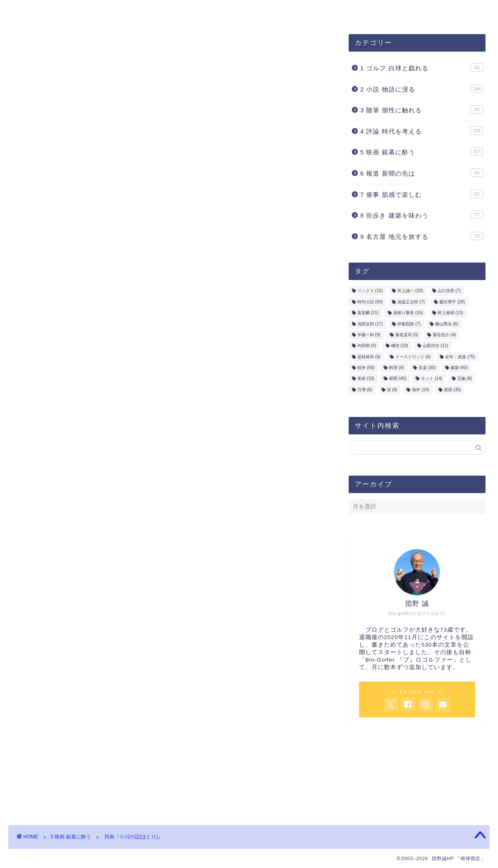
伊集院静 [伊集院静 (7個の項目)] (409, 324)
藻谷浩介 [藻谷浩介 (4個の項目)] (444, 335)
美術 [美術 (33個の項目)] (366, 379)
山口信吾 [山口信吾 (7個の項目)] (449, 291)
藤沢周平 (73, 448)
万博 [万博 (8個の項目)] (365, 390)
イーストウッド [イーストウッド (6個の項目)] (413, 357)
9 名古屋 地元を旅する (422, 236)
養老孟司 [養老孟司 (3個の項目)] (407, 335)
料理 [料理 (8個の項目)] (396, 368)
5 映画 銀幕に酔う (48, 51)
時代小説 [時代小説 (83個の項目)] (370, 302)
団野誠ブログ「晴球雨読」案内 (65, 11)
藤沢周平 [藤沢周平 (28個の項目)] (452, 302)
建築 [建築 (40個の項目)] (459, 368)
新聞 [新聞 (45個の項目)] (398, 379)
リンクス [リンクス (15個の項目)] (370, 291)
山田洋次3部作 (74, 357)
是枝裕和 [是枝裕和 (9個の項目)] (369, 357)
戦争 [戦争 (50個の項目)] (366, 368)
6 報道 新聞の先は (422, 173)
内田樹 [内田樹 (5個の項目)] (367, 346)
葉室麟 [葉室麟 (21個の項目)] (368, 313)
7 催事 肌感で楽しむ (422, 194)
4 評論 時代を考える (422, 131)
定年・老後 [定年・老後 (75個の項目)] (460, 357)
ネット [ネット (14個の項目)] (432, 379)
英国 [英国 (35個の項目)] (452, 390)
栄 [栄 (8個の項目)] (392, 390)
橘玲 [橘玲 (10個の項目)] (400, 346)
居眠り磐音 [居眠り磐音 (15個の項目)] (408, 313)
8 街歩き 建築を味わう (422, 215)
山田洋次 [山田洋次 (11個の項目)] (435, 346)
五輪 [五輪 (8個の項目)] (465, 379)
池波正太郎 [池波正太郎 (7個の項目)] (411, 302)
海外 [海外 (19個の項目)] (420, 390)
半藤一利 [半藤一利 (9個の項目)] (369, 335)
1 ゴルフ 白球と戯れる (422, 67)
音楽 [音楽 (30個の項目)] (427, 368)
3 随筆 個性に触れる (422, 110)
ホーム (277, 11)
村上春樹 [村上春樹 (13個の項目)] (450, 313)
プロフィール (153, 11)
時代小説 (42, 448)
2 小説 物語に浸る (422, 89)
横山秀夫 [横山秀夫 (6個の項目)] (447, 324)
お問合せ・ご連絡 (220, 11)
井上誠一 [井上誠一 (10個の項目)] (410, 291)
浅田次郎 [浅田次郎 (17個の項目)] (370, 324)
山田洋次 (105, 448)
